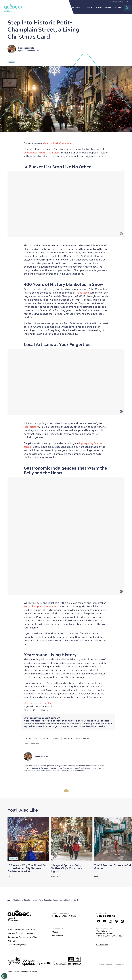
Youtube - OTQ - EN (105, 921)
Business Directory (29, 972)
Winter (28, 738)
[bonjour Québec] (29, 962)
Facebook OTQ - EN (99, 921)
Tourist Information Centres (20, 933)
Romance (68, 738)
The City (30, 8)
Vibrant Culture (41, 738)
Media (55, 932)
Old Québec (31, 153)
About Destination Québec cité (22, 930)
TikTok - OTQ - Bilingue (122, 921)
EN (127, 2)
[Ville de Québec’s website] (14, 961)
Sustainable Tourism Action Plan (22, 937)
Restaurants (59, 8)
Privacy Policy (13, 972)
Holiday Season (82, 738)
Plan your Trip (95, 8)
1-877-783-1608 (64, 916)
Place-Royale (83, 293)
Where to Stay (76, 8)
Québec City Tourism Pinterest (116, 921)
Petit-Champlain (50, 153)
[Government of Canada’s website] (59, 963)
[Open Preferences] (4, 976)
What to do (43, 8)
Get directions (102, 945)
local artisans (32, 427)
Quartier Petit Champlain (57, 143)
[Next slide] (126, 839)
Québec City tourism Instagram (110, 921)
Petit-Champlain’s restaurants (41, 606)
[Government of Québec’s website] (44, 963)
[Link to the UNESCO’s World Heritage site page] (74, 962)
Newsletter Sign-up (17, 945)
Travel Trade (58, 936)
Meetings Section (117, 2)
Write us (11, 941)
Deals (108, 8)
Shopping (56, 738)
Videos (118, 8)
